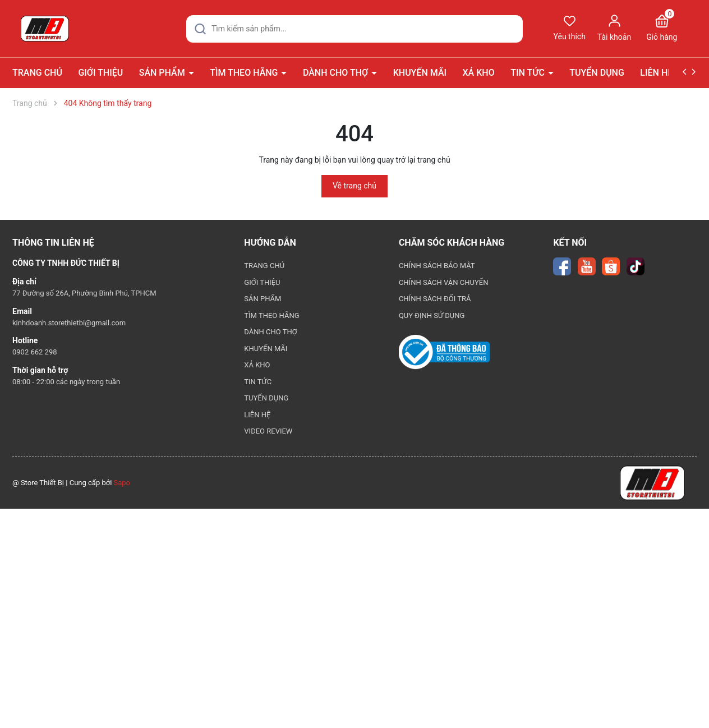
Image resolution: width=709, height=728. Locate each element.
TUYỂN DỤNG (597, 73)
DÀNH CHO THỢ (337, 73)
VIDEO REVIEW (268, 431)
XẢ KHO (479, 73)
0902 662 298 (35, 352)
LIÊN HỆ (656, 73)
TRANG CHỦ (37, 73)
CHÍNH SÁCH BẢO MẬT (437, 266)
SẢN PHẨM (163, 73)
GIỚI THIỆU (100, 73)
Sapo (122, 483)
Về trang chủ (354, 186)
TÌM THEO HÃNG (245, 73)
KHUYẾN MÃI (420, 73)
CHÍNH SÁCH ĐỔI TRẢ (435, 299)
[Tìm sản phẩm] (354, 29)
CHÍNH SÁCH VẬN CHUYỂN (444, 282)
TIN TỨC (529, 73)
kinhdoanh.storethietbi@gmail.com (69, 323)
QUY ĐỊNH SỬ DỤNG (432, 315)
